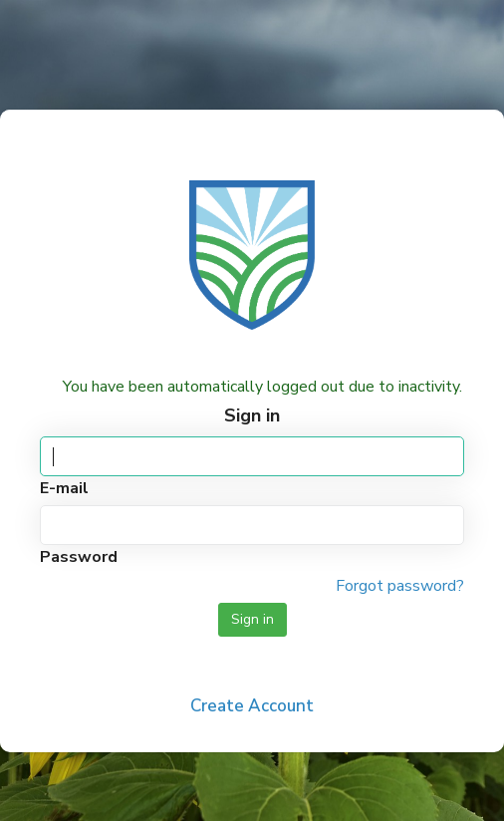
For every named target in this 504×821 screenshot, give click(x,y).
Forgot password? (400, 586)
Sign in (252, 619)
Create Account (252, 706)
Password (79, 557)
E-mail (64, 488)
